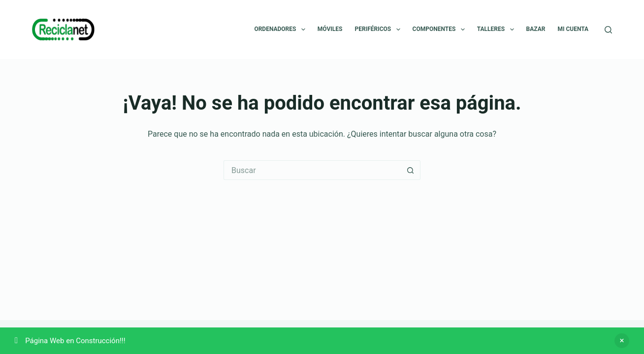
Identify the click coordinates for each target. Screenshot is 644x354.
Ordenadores (281, 29)
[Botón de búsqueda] (411, 170)
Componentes (441, 29)
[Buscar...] (312, 170)
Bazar (536, 29)
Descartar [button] (622, 341)
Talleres (498, 29)
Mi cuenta (573, 29)
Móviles (330, 29)
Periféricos (379, 29)
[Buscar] (608, 30)
